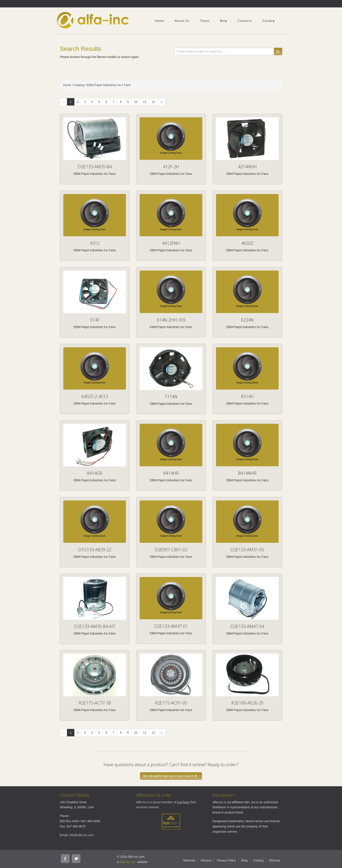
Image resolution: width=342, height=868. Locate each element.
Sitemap (274, 860)
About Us (182, 21)
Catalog (269, 21)
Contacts (245, 21)
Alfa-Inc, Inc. (128, 862)
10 (136, 102)
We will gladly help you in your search (171, 776)
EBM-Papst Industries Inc (104, 85)
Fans (127, 85)
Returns (206, 860)
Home (160, 21)
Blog (224, 21)
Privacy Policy (227, 860)
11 (145, 102)
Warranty (189, 860)
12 (154, 102)
